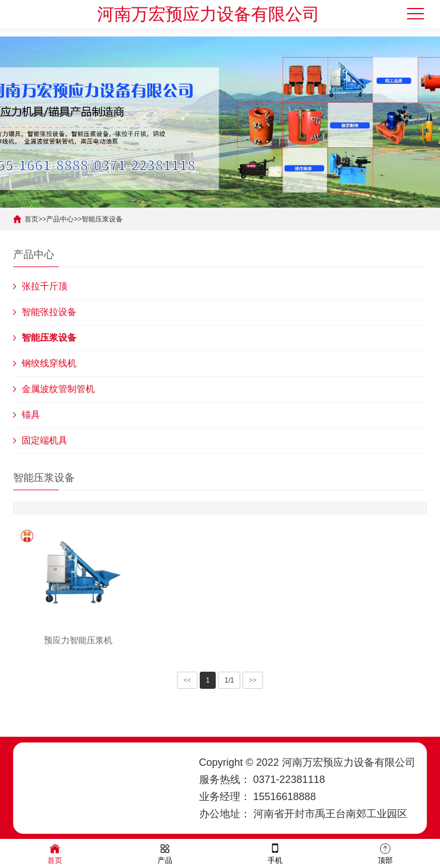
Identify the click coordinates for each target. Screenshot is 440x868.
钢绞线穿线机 (49, 363)
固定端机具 (45, 440)
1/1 (229, 680)
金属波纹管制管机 (58, 389)
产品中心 (60, 219)
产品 (165, 853)
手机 (275, 853)
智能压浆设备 (102, 219)
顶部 (385, 853)
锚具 (31, 415)
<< (187, 680)
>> (253, 680)
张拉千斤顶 (45, 286)
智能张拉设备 (49, 312)
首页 (31, 219)
